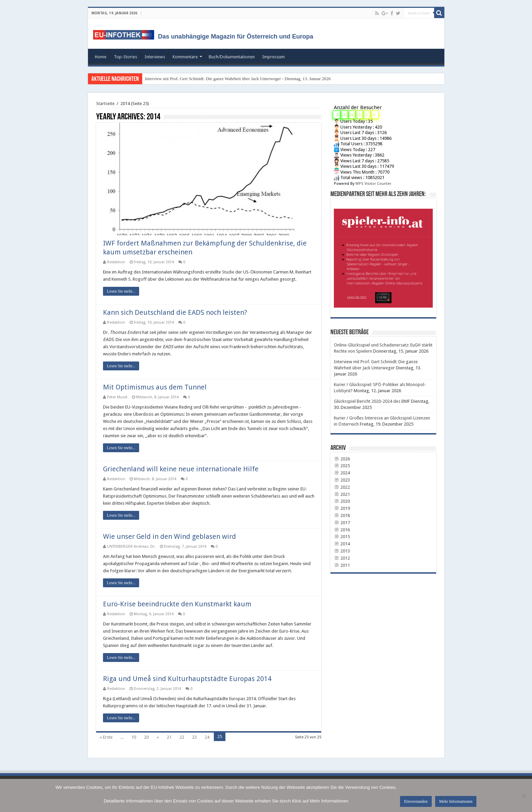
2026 (342, 459)
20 (146, 737)
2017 (342, 523)
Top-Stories (125, 57)
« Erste (106, 737)
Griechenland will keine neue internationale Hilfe (181, 469)
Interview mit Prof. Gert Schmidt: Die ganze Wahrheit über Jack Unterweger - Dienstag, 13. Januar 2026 (238, 79)
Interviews (155, 57)
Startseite (105, 104)
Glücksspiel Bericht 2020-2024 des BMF (372, 401)
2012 (342, 558)
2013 (342, 551)
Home (101, 57)
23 (194, 737)
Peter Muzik (117, 397)
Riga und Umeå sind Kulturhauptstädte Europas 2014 (187, 679)
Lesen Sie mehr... (121, 291)
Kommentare (185, 57)
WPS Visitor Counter (373, 184)
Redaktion (116, 262)
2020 (342, 501)
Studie (228, 272)
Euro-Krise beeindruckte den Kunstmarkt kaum (177, 604)
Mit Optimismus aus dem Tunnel (155, 387)
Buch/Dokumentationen (232, 57)
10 (134, 737)
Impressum (274, 57)
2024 (342, 473)
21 (169, 737)
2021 (342, 494)
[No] (523, 796)
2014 (342, 544)
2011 (342, 565)
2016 (342, 530)
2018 (342, 515)
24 (207, 737)
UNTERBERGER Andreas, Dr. (131, 547)
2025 (342, 466)
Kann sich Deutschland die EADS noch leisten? (175, 312)
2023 (342, 480)
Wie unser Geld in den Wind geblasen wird (169, 536)
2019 (342, 508)
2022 (342, 487)
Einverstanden (416, 801)
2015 (342, 537)
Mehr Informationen (456, 801)
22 (182, 737)
